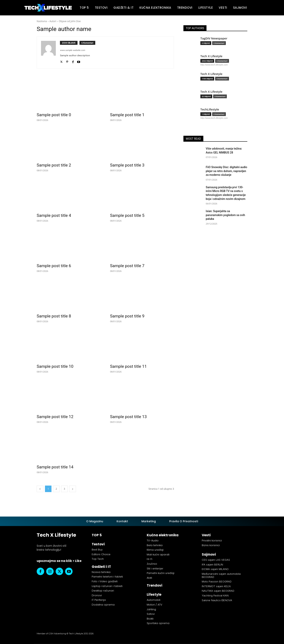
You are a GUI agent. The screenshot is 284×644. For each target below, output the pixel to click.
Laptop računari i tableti (107, 586)
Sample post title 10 (55, 366)
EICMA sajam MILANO (215, 569)
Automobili (154, 600)
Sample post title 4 (54, 215)
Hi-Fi (149, 559)
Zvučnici (152, 564)
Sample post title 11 (128, 366)
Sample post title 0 (54, 115)
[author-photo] (50, 52)
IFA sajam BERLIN (212, 564)
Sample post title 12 (55, 417)
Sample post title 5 (127, 215)
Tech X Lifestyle (211, 56)
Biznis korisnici (211, 545)
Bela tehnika (155, 545)
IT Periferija (99, 600)
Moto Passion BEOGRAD (217, 581)
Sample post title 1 (127, 115)
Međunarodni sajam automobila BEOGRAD (221, 575)
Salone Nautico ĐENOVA (217, 600)
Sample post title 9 (127, 316)
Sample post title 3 (127, 165)
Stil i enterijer (155, 569)
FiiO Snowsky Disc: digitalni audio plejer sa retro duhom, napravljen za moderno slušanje (226, 171)
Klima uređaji (155, 550)
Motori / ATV (155, 605)
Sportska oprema (158, 623)
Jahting (151, 609)
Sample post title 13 (128, 417)
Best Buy (97, 550)
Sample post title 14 (55, 467)
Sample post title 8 (54, 316)
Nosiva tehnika (101, 572)
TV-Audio (153, 541)
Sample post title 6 (54, 266)
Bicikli (150, 619)
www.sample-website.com (72, 50)
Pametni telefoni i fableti (107, 577)
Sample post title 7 (127, 266)
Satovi (151, 614)
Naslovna (42, 21)
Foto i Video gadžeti (105, 581)
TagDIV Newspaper (214, 38)
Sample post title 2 (54, 165)
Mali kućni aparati (158, 555)
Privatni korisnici (212, 541)
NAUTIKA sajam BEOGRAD (218, 591)
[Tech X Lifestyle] (48, 8)
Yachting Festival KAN (215, 595)
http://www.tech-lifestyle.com (214, 65)
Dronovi (97, 595)
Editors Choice (101, 554)
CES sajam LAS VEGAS (216, 560)
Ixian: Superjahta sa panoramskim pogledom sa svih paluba (225, 215)
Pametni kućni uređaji (161, 573)
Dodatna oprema (103, 605)
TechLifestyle (210, 109)
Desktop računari (103, 591)
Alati (149, 578)
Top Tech (98, 559)
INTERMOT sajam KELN (216, 586)
